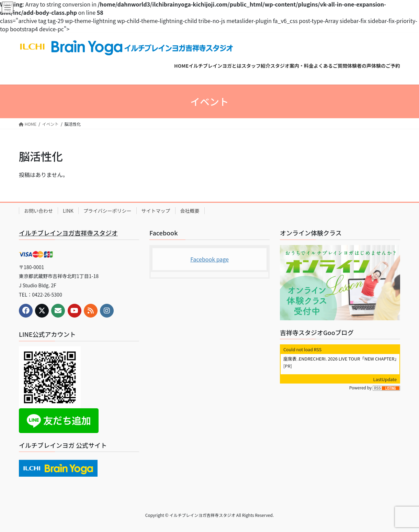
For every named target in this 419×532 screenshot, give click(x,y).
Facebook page (209, 259)
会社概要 (190, 211)
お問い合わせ (38, 211)
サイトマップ (156, 211)
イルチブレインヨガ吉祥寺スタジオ (68, 233)
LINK (68, 211)
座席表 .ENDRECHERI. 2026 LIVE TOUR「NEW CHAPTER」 (341, 359)
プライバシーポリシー (107, 211)
